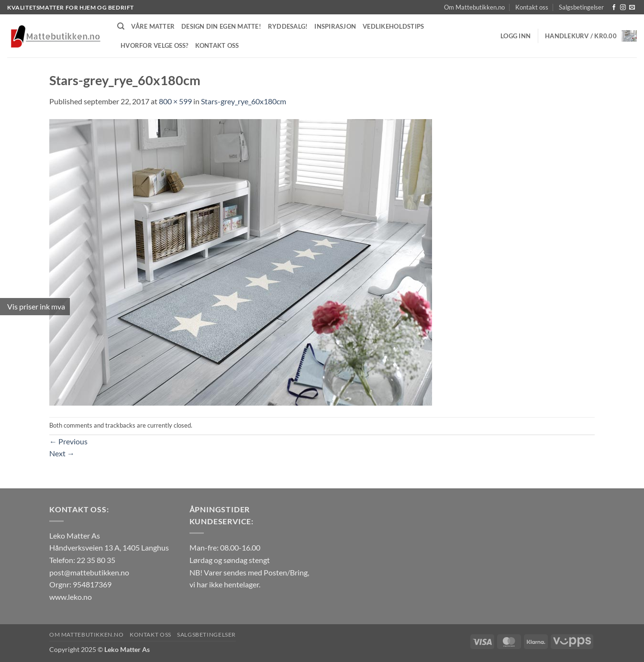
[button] (516, 36)
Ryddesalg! (288, 26)
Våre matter (153, 26)
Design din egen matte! (221, 26)
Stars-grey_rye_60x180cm (244, 101)
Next (62, 453)
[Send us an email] (632, 8)
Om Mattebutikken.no (474, 7)
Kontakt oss (532, 7)
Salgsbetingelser (581, 7)
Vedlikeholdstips (393, 26)
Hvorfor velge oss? (155, 45)
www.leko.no (71, 597)
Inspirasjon (335, 26)
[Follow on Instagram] (623, 8)
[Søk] (121, 26)
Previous (68, 441)
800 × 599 (175, 101)
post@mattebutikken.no (89, 572)
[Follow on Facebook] (614, 8)
